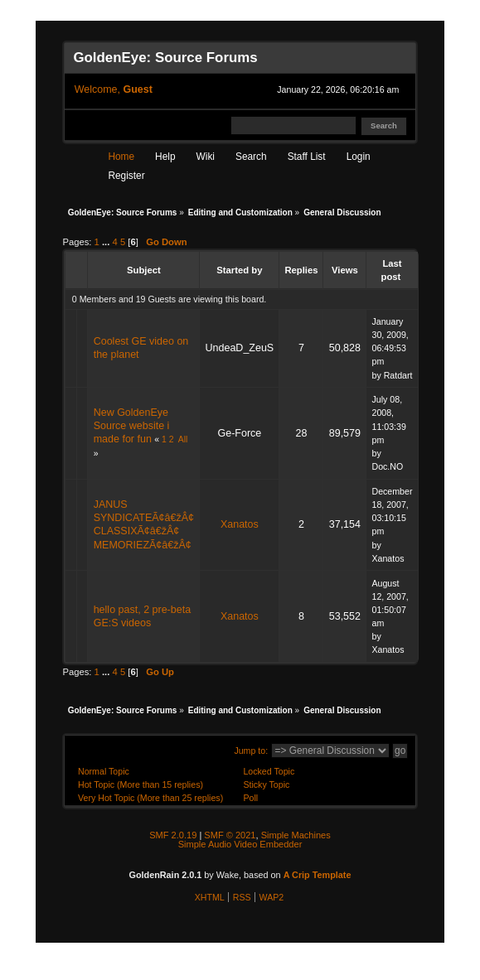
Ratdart (398, 375)
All (183, 439)
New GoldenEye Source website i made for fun (132, 426)
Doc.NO (387, 466)
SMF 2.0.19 (173, 835)
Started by (239, 270)
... (107, 242)
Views (345, 270)
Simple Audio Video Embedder (240, 844)
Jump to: (251, 751)
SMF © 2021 (230, 835)
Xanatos (240, 524)
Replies (301, 270)
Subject (144, 270)
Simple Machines (296, 835)
